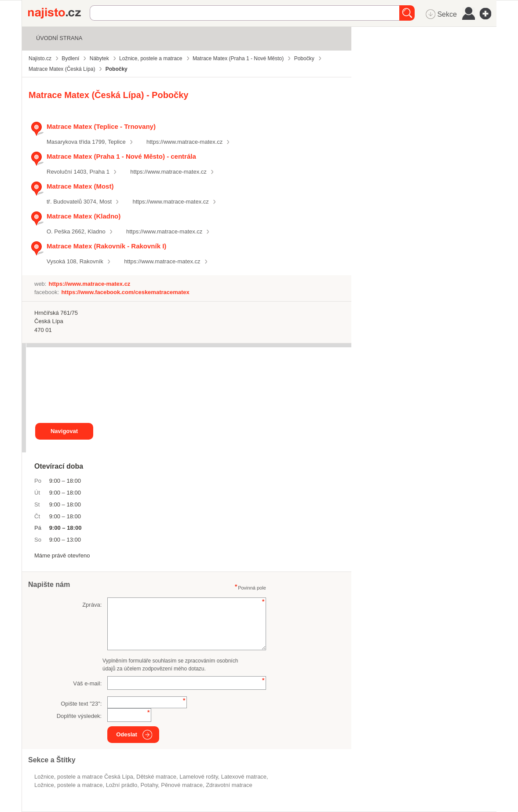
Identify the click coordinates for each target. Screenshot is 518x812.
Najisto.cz (59, 13)
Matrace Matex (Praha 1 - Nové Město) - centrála (121, 156)
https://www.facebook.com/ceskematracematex (125, 292)
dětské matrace (156, 777)
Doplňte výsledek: (79, 716)
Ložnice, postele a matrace (68, 785)
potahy (149, 785)
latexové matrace (244, 777)
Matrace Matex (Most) (80, 186)
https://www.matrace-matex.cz (184, 142)
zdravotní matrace (229, 785)
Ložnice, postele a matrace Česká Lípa (84, 777)
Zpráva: (92, 605)
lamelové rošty (199, 777)
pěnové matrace (182, 785)
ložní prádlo (122, 785)
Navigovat (64, 431)
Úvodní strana (59, 38)
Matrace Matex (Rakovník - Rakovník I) (106, 246)
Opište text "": (81, 704)
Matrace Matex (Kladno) (84, 216)
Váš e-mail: (87, 683)
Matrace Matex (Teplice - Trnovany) (101, 126)
